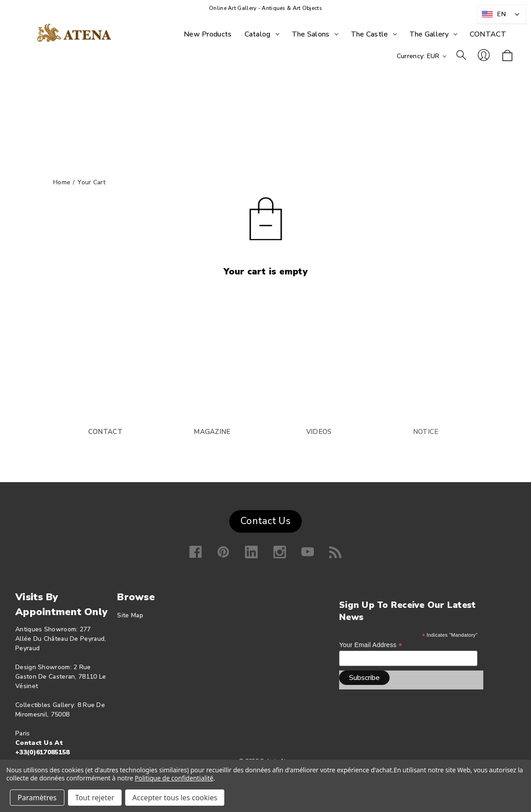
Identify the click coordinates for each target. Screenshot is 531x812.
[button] (265, 519)
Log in (484, 55)
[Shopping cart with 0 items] (507, 56)
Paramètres (37, 798)
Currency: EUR (422, 56)
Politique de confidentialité (174, 778)
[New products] (208, 34)
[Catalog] (262, 34)
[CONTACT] (488, 34)
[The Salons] (315, 34)
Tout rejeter (95, 798)
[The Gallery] (433, 34)
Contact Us (265, 521)
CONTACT (105, 432)
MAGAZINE (212, 432)
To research (461, 55)
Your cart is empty (265, 271)
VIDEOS (319, 432)
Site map (130, 615)
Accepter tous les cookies (175, 798)
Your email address (371, 645)
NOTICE (426, 432)
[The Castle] (374, 34)
